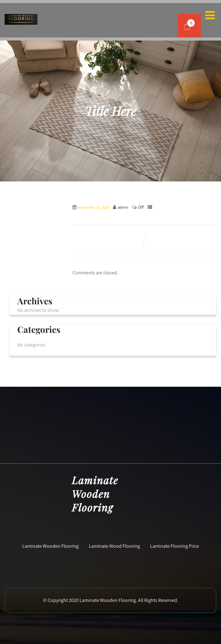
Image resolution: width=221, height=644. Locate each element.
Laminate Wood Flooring (114, 546)
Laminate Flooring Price (175, 546)
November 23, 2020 (93, 207)
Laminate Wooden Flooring (50, 546)
